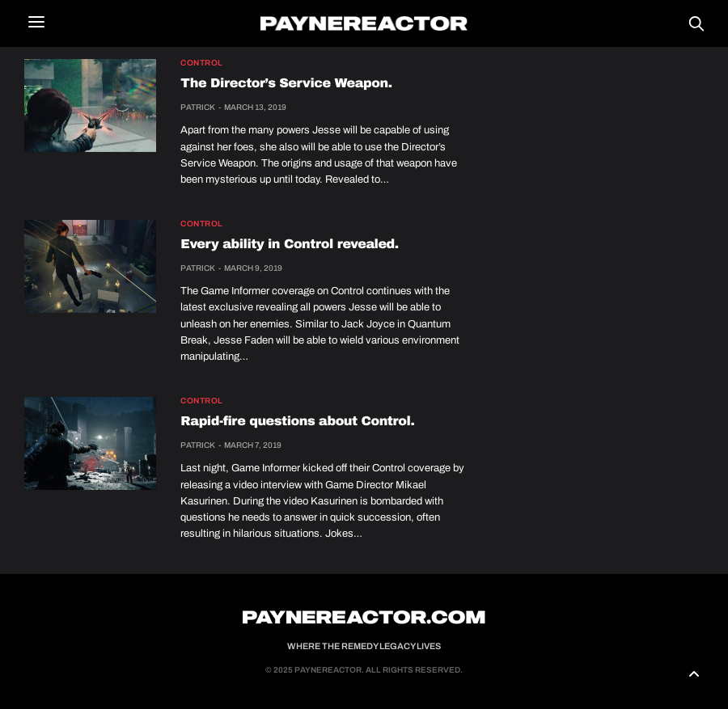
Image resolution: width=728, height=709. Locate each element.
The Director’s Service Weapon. (286, 84)
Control (202, 63)
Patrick (198, 107)
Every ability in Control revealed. (289, 245)
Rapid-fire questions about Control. (297, 422)
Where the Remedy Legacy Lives (364, 646)
